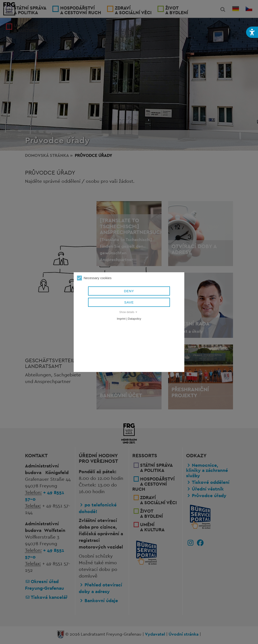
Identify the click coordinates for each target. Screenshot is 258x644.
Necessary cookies (94, 278)
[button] (252, 32)
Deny (129, 291)
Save (129, 302)
